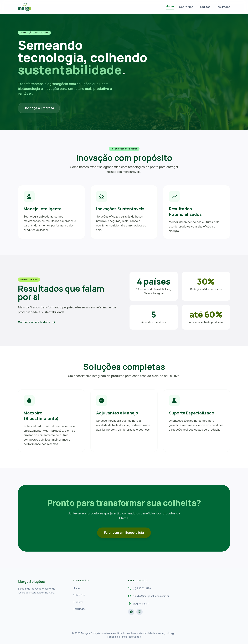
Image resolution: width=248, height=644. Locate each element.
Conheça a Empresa (39, 108)
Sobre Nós (186, 7)
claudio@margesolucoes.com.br (151, 596)
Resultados (223, 7)
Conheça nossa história (37, 322)
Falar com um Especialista (124, 533)
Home (170, 6)
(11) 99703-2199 (142, 588)
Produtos (204, 7)
